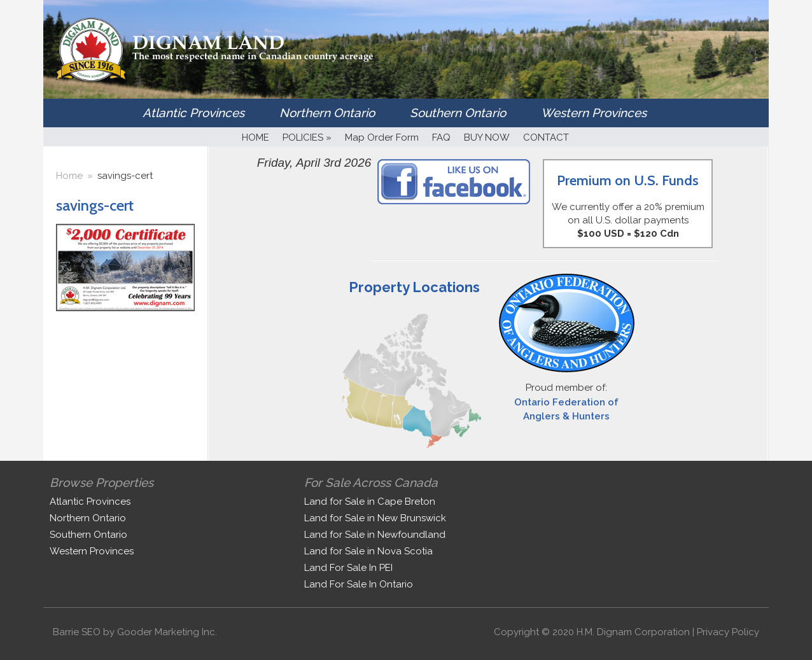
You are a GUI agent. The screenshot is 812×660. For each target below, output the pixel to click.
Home (69, 176)
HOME (255, 137)
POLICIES (307, 137)
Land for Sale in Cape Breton (370, 502)
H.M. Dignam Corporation (633, 632)
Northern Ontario (327, 113)
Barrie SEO (77, 632)
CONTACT (546, 137)
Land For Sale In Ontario (359, 584)
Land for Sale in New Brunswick (375, 518)
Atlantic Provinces (193, 113)
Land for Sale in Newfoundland (375, 535)
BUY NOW (487, 137)
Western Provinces (594, 113)
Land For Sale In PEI (348, 568)
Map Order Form (382, 137)
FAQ (441, 137)
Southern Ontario (458, 113)
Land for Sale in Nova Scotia (368, 551)
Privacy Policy (728, 632)
